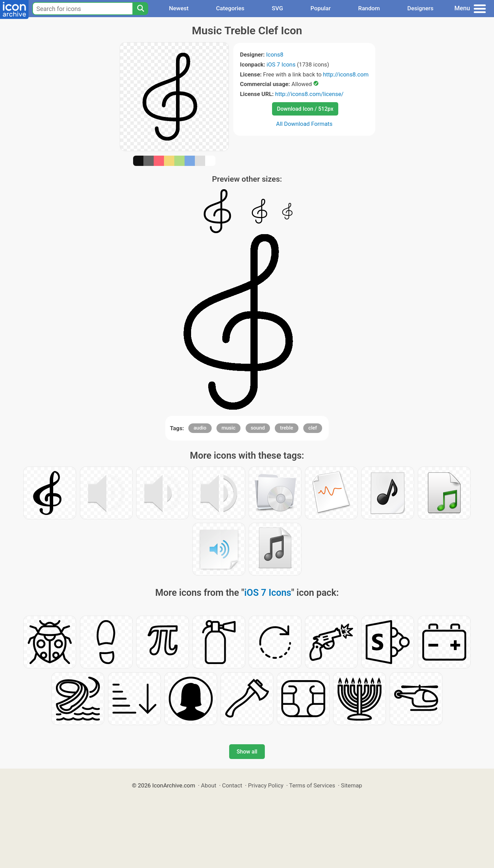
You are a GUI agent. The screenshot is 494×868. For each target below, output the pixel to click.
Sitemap (352, 785)
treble (286, 428)
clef (313, 428)
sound (258, 428)
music (229, 428)
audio (200, 428)
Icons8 (275, 55)
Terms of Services (312, 785)
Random (369, 8)
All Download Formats (304, 124)
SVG (277, 8)
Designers (420, 8)
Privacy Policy (266, 785)
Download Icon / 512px (305, 109)
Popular (321, 8)
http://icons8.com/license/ (309, 94)
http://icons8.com (346, 74)
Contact (232, 785)
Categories (230, 8)
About (209, 785)
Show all (247, 752)
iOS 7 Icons (281, 64)
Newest (179, 8)
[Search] (140, 9)
